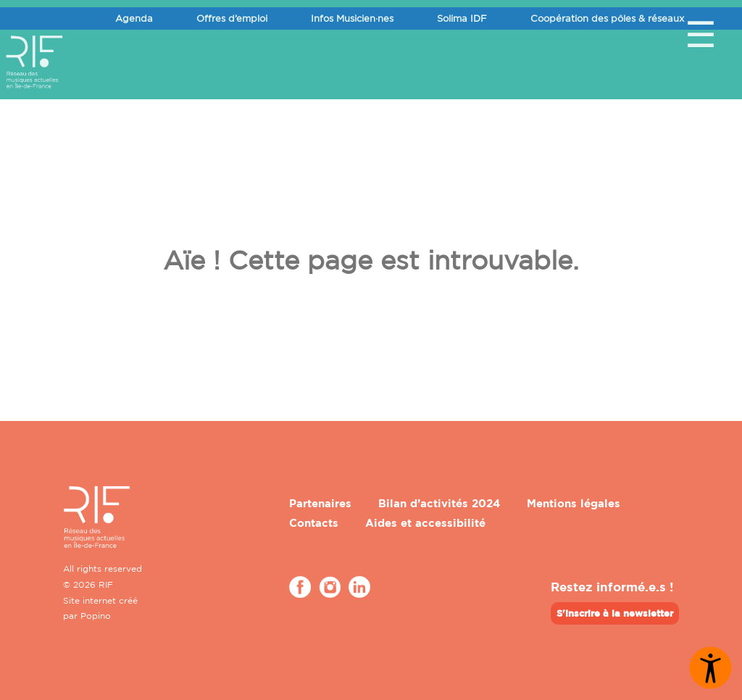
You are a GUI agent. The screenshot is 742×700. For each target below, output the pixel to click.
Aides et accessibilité (425, 523)
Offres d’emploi (232, 18)
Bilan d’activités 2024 (439, 503)
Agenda (134, 18)
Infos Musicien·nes (352, 18)
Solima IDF (462, 18)
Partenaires (320, 503)
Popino (96, 616)
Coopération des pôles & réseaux (607, 18)
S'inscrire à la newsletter (615, 613)
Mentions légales (574, 503)
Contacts (314, 523)
